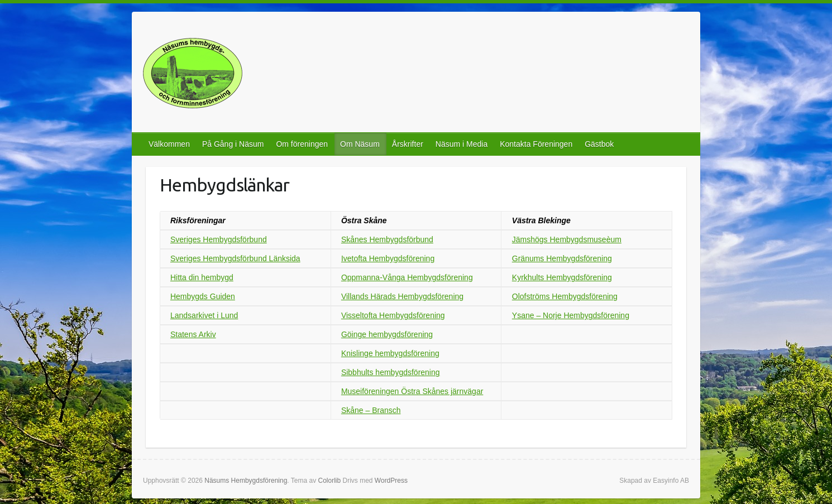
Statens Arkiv (193, 334)
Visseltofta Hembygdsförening (393, 315)
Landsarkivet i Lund (204, 315)
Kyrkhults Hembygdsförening (562, 277)
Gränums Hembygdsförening (562, 258)
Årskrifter (408, 144)
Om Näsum (360, 144)
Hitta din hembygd (202, 277)
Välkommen (169, 144)
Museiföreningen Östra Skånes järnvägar (412, 391)
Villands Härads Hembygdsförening (402, 296)
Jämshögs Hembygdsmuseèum (567, 239)
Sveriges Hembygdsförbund (219, 239)
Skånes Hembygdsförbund (387, 239)
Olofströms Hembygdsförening (565, 296)
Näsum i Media (462, 144)
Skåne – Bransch (371, 410)
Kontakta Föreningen (536, 144)
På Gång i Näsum (233, 144)
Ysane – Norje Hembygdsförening (571, 315)
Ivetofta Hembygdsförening (388, 258)
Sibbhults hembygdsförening (391, 372)
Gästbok (599, 144)
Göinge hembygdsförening (387, 334)
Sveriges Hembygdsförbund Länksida (235, 258)
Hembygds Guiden (203, 296)
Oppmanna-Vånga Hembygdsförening (407, 277)
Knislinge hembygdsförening (390, 353)
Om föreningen (302, 144)
